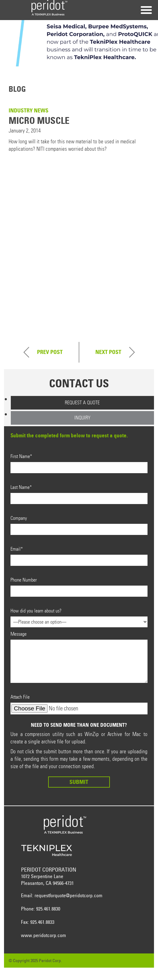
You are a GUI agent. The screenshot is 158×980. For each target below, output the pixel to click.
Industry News (29, 110)
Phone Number (79, 587)
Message (79, 657)
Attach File (79, 704)
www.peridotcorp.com (44, 935)
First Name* (79, 463)
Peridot (49, 8)
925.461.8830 (48, 909)
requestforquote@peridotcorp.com (69, 895)
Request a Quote (82, 403)
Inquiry (82, 418)
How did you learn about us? (79, 616)
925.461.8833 (42, 922)
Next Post (108, 352)
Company (79, 525)
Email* (79, 556)
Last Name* (79, 494)
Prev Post (50, 352)
